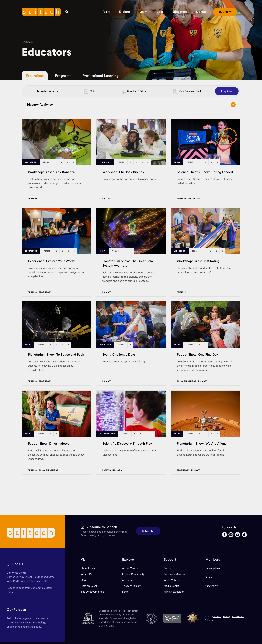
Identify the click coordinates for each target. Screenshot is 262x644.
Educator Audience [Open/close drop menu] (131, 105)
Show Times (88, 568)
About (210, 577)
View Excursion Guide (191, 91)
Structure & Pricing (137, 91)
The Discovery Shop (92, 592)
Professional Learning (101, 76)
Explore (128, 560)
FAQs (93, 91)
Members (213, 560)
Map (85, 580)
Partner (168, 568)
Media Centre (172, 586)
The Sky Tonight (132, 586)
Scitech (27, 42)
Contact (212, 586)
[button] (106, 12)
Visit (84, 560)
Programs (63, 76)
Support (170, 560)
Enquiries (227, 91)
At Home (127, 580)
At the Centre (130, 568)
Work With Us (172, 580)
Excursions (35, 76)
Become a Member (175, 574)
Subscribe (148, 531)
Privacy (227, 616)
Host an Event (89, 586)
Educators (213, 568)
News (125, 592)
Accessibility (239, 616)
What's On (87, 574)
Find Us (17, 564)
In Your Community (133, 574)
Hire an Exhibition (174, 592)
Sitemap (209, 620)
